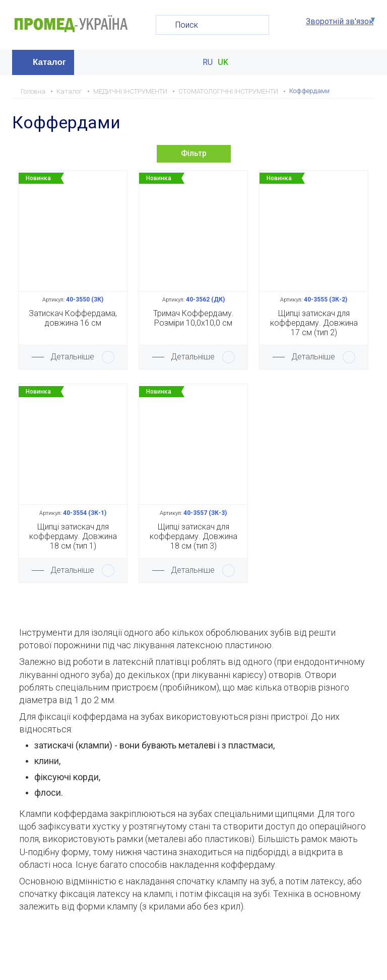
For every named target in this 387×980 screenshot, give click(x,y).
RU (208, 62)
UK (223, 62)
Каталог (49, 62)
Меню (366, 63)
